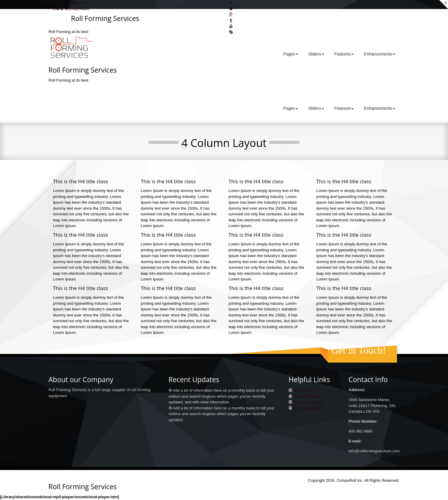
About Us (61, 3)
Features (343, 54)
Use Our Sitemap (308, 408)
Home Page (303, 390)
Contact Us (80, 3)
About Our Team (307, 396)
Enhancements (379, 54)
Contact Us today (308, 402)
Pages (290, 54)
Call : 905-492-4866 (71, 9)
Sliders (316, 54)
